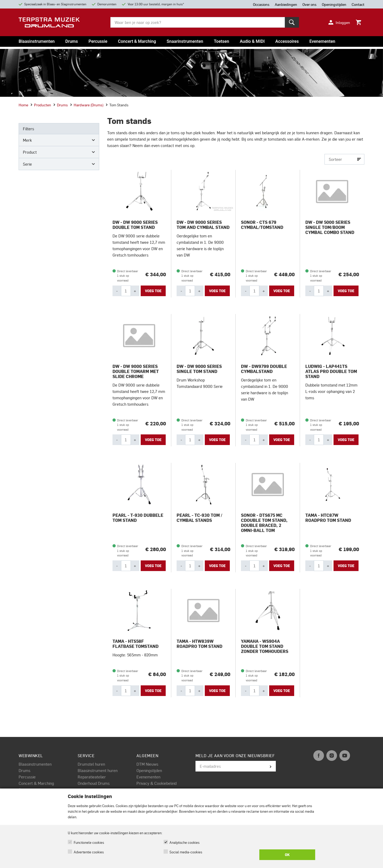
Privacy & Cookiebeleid (157, 783)
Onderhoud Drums (94, 783)
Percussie (98, 41)
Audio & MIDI (252, 41)
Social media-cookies (186, 852)
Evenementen (322, 41)
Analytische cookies (184, 842)
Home (23, 105)
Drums (71, 41)
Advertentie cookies (89, 852)
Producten (41, 105)
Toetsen (221, 41)
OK (287, 855)
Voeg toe (153, 291)
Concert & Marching (137, 41)
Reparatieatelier (92, 777)
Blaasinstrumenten (37, 41)
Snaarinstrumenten (185, 41)
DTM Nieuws (147, 764)
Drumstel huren (91, 764)
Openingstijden (149, 770)
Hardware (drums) (87, 105)
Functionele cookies (89, 842)
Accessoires (287, 41)
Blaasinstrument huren (98, 770)
